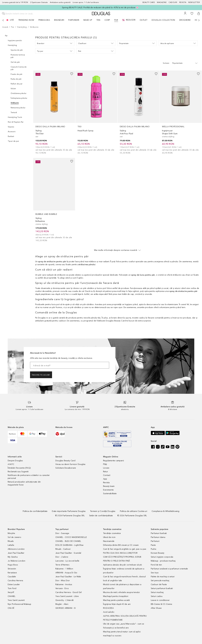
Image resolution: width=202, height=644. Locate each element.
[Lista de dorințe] (192, 13)
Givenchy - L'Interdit (64, 600)
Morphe (11, 533)
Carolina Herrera (15, 581)
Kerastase (12, 573)
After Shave (156, 608)
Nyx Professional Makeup (19, 604)
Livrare (106, 468)
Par (6, 36)
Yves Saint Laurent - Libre (67, 596)
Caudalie (12, 577)
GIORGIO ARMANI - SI (66, 608)
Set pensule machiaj (160, 581)
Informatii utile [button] (15, 457)
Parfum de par (17, 84)
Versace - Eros (62, 588)
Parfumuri (155, 541)
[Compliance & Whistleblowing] (165, 511)
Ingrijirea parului (15, 40)
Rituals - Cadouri (63, 549)
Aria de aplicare (178, 43)
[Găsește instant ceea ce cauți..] (27, 13)
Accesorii (12, 132)
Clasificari (96, 43)
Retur (105, 472)
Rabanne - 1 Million (64, 569)
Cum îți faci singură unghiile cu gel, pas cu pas (125, 549)
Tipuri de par (13, 141)
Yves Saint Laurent (16, 600)
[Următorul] (199, 20)
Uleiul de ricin (109, 537)
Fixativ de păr (16, 74)
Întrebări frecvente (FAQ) (19, 468)
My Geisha (13, 557)
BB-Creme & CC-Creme (161, 604)
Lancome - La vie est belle (67, 561)
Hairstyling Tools (15, 117)
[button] (199, 13)
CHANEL (12, 596)
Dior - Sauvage (62, 533)
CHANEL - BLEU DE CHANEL (68, 541)
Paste (153, 545)
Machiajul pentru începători (116, 596)
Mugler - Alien (62, 604)
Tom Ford (12, 588)
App (105, 479)
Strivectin (12, 569)
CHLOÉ (11, 608)
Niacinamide (109, 541)
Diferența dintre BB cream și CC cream (121, 545)
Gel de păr (15, 62)
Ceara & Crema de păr (19, 68)
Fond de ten (156, 565)
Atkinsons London (16, 549)
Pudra (153, 549)
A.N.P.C (11, 464)
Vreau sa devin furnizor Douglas (70, 464)
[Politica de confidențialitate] (35, 511)
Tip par (55, 51)
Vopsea (11, 127)
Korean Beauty (158, 553)
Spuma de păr (17, 50)
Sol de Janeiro (14, 537)
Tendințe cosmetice (112, 533)
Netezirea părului (18, 108)
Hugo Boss (13, 565)
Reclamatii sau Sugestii (18, 472)
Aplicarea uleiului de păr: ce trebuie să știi (122, 565)
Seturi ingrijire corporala (162, 557)
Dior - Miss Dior (63, 581)
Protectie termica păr (18, 56)
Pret (96, 51)
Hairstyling (12, 45)
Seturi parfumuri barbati (162, 588)
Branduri (55, 43)
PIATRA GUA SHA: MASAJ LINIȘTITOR (120, 553)
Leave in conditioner (160, 600)
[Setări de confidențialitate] (101, 516)
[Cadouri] (174, 2)
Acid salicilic (109, 612)
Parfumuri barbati (159, 533)
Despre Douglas (15, 461)
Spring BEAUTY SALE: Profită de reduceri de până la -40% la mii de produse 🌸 (100, 8)
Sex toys (155, 573)
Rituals (11, 541)
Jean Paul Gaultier (16, 553)
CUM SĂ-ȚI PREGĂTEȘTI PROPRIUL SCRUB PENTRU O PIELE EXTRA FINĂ (122, 559)
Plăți (105, 464)
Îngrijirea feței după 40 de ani (117, 604)
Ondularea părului (19, 93)
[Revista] (184, 2)
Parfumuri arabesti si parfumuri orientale (169, 569)
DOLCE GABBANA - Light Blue (69, 545)
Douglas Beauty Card (65, 461)
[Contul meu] (185, 13)
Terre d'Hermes (62, 565)
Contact (107, 475)
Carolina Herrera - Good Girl (69, 592)
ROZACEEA (109, 608)
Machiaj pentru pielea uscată (116, 600)
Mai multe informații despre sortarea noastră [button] (117, 250)
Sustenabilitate (110, 494)
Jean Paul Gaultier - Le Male (68, 577)
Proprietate (137, 43)
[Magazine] (163, 2)
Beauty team (109, 486)
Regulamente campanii (113, 461)
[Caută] (3, 13)
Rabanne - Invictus (64, 584)
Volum (13, 89)
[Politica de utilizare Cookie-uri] (134, 511)
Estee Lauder (14, 584)
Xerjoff (11, 592)
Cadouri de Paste (159, 584)
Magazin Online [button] (111, 457)
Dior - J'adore (62, 557)
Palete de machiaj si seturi (163, 577)
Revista (106, 483)
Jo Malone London (16, 561)
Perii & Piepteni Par (16, 122)
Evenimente (108, 490)
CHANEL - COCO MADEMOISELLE (71, 537)
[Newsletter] (194, 2)
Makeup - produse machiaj (163, 561)
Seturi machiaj (157, 592)
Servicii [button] (59, 457)
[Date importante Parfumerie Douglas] (69, 511)
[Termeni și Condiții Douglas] (103, 511)
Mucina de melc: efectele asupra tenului (121, 592)
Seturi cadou (157, 596)
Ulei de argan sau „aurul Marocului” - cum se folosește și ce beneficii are (124, 626)
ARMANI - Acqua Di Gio (66, 573)
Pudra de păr (16, 79)
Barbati (11, 136)
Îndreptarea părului (19, 98)
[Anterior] (3, 20)
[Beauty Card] (150, 2)
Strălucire (15, 103)
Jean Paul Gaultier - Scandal (68, 553)
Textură (14, 112)
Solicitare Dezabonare (66, 468)
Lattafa (11, 545)
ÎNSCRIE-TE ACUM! (41, 375)
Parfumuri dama (158, 537)
